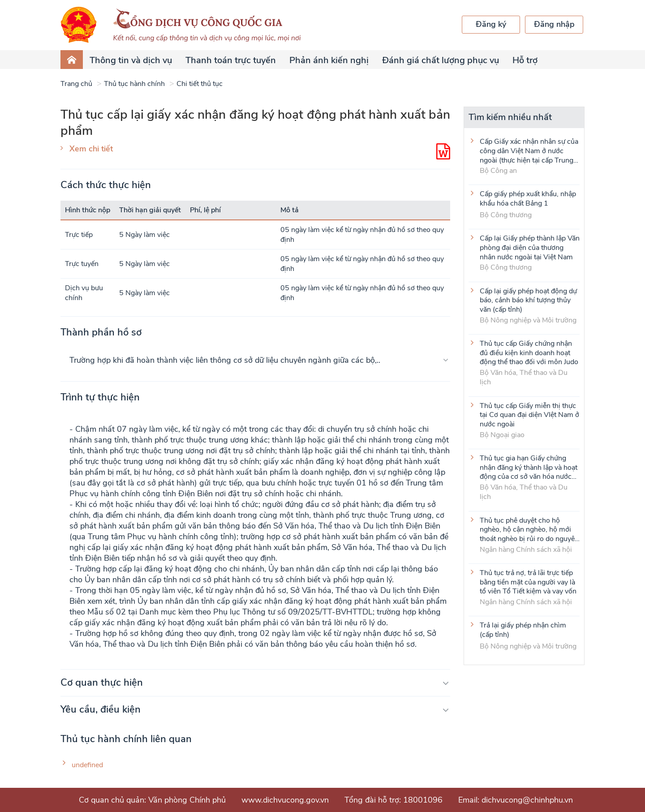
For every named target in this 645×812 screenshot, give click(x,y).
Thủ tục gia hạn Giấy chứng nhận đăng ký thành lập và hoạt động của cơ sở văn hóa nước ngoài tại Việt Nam (529, 467)
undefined (87, 765)
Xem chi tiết (91, 149)
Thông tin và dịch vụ (131, 60)
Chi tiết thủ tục (200, 84)
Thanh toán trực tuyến (231, 60)
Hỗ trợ (525, 60)
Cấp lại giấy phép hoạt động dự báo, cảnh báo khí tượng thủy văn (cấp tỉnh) (528, 300)
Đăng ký (491, 24)
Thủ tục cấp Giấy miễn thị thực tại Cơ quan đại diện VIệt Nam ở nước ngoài (529, 415)
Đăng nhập (554, 24)
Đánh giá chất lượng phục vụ (441, 60)
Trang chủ (76, 84)
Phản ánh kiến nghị (329, 60)
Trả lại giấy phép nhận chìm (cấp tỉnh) (523, 630)
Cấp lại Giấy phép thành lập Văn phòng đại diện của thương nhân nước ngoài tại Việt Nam (530, 247)
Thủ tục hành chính (134, 84)
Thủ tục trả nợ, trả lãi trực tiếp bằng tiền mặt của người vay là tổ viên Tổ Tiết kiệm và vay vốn (528, 582)
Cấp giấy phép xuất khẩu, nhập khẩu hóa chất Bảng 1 (528, 199)
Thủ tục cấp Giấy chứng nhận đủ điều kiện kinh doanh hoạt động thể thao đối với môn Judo (529, 352)
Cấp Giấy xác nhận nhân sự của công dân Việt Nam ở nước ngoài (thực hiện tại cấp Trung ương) (529, 150)
